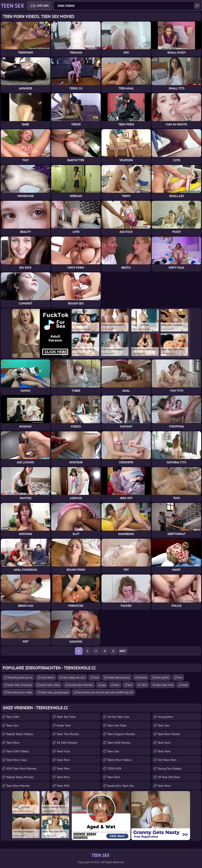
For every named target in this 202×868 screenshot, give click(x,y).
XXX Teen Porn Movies (21, 768)
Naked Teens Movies (20, 777)
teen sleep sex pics (74, 677)
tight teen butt (164, 685)
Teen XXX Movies (119, 743)
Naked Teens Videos (20, 734)
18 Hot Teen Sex (118, 717)
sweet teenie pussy (119, 677)
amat (185, 685)
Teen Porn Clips (17, 760)
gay (104, 685)
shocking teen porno (20, 677)
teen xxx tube (66, 717)
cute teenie (48, 677)
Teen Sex (12, 725)
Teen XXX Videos (18, 751)
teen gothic (162, 677)
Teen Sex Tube (117, 725)
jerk (130, 685)
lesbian (143, 677)
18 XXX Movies (67, 743)
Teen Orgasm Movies (121, 734)
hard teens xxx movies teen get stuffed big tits (105, 692)
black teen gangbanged (55, 692)
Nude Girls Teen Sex (121, 786)
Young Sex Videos (170, 768)
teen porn (164, 743)
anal (96, 677)
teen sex (113, 751)
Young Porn (165, 717)
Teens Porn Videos (119, 760)
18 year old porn (169, 777)
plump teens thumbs (81, 685)
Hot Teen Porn (167, 760)
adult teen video (50, 685)
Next (123, 651)
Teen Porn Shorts (169, 734)
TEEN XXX (114, 768)
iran (180, 677)
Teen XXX (13, 717)
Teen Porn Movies (18, 786)
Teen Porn (13, 743)
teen (117, 685)
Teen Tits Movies (68, 734)
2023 (144, 685)
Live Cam (43, 6)
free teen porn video (20, 692)
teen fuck (63, 751)
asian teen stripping (20, 685)
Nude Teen (64, 725)
